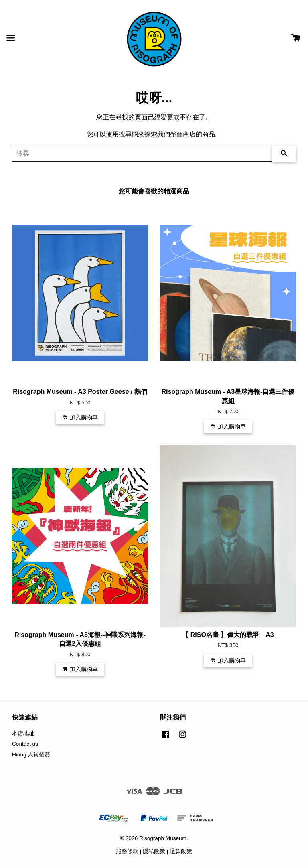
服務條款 (127, 851)
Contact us (25, 744)
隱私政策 (154, 851)
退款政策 (181, 851)
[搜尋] (142, 154)
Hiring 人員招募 (31, 755)
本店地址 (23, 733)
